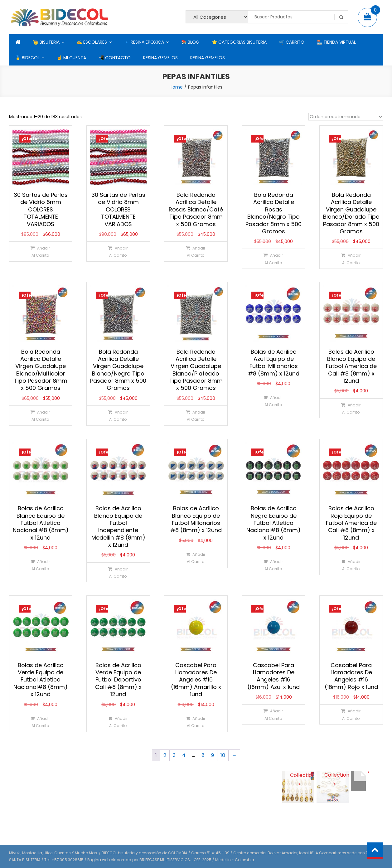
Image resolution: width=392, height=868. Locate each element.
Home (176, 87)
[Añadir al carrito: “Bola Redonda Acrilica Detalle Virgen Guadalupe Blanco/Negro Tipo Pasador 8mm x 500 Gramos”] (118, 416)
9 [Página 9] (213, 755)
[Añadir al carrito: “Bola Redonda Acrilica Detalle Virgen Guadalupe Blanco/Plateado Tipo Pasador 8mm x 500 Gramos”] (196, 416)
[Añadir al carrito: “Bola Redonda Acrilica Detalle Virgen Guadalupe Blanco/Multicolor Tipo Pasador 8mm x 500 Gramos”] (40, 416)
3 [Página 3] (174, 755)
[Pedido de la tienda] (346, 117)
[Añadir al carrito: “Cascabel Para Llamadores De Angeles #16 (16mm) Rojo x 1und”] (351, 714)
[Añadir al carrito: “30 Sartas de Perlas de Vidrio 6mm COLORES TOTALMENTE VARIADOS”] (40, 252)
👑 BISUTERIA (46, 42)
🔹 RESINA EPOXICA (144, 42)
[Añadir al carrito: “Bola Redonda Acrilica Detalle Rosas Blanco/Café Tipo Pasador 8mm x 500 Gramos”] (196, 252)
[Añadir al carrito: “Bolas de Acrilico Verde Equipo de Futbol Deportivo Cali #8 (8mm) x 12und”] (118, 722)
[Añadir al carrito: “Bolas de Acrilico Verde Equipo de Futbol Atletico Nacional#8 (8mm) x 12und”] (40, 722)
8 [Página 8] (203, 755)
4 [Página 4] (184, 755)
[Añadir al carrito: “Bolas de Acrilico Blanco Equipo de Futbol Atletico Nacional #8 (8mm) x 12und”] (40, 565)
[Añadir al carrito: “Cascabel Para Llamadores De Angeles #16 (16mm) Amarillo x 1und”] (196, 722)
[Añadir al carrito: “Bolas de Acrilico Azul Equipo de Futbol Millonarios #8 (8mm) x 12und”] (273, 401)
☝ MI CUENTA (71, 58)
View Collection (298, 775)
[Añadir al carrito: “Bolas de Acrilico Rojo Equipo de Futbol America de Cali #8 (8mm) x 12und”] (351, 565)
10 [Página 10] (223, 755)
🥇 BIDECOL (27, 58)
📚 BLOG (190, 42)
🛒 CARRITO (292, 42)
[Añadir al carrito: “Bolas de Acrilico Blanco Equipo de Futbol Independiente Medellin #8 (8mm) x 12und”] (118, 572)
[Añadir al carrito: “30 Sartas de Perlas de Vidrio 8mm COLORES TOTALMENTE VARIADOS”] (118, 252)
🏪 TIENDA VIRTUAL (336, 42)
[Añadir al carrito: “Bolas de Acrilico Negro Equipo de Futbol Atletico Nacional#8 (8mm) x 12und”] (273, 565)
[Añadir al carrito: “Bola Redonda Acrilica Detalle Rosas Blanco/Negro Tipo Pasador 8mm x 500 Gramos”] (273, 259)
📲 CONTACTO (115, 58)
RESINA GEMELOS (160, 58)
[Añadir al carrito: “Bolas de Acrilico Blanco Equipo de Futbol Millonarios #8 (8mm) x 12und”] (196, 558)
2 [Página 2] (165, 755)
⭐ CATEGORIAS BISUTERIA (239, 42)
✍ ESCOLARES (92, 42)
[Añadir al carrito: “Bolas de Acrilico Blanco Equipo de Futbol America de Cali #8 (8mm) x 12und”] (351, 408)
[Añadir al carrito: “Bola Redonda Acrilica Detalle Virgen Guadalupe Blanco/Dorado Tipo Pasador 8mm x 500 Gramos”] (351, 259)
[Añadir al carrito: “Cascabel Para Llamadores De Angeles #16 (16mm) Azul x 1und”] (273, 714)
